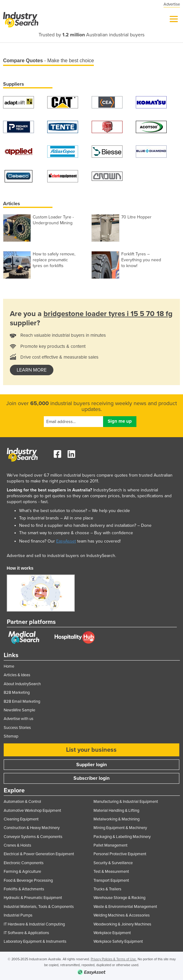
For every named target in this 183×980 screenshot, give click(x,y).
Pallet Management (110, 845)
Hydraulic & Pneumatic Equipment (33, 898)
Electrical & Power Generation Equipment (39, 854)
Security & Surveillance (113, 863)
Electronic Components (24, 863)
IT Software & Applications (26, 933)
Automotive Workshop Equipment (32, 811)
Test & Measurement (111, 872)
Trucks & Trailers (107, 889)
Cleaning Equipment (21, 819)
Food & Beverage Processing (28, 880)
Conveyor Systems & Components (33, 837)
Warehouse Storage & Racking (119, 898)
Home (9, 666)
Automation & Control (22, 802)
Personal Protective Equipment (120, 854)
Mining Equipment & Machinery (120, 828)
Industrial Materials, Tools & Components (39, 907)
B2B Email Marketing (22, 701)
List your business (91, 750)
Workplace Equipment (112, 933)
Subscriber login (92, 778)
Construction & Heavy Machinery (32, 828)
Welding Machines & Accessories (122, 915)
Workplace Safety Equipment (118, 941)
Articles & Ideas (17, 675)
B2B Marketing (17, 693)
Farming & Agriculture (22, 872)
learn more (32, 370)
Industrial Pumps (18, 915)
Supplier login (92, 765)
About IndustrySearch (22, 684)
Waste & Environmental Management (125, 907)
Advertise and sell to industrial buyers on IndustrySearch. (61, 556)
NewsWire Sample (19, 710)
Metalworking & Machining (116, 819)
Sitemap (11, 736)
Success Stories (17, 728)
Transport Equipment (111, 880)
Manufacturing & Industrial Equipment (126, 802)
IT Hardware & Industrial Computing (34, 924)
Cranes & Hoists (17, 845)
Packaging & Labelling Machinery (122, 837)
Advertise (172, 4)
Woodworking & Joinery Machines (122, 924)
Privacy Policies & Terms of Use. (114, 959)
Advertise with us (19, 719)
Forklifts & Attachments (24, 889)
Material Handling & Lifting (116, 811)
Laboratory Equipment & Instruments (35, 941)
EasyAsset (66, 541)
